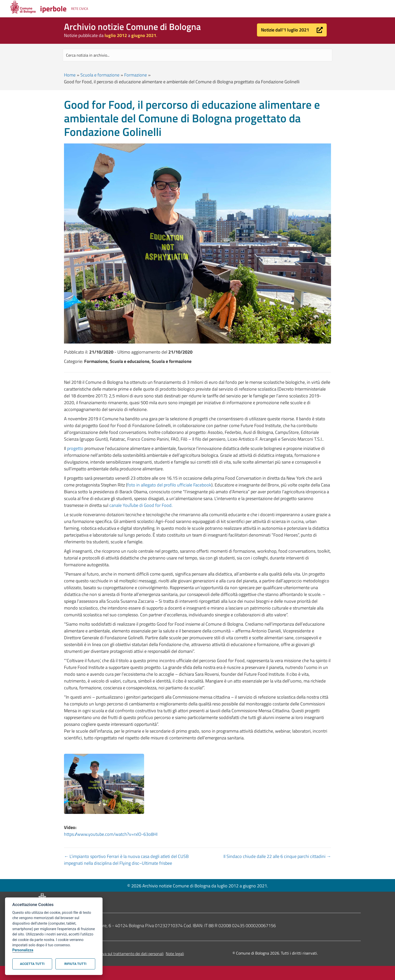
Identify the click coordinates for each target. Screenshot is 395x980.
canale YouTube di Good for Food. (141, 505)
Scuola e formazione (100, 75)
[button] (292, 30)
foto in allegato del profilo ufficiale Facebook (169, 485)
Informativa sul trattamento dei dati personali (125, 954)
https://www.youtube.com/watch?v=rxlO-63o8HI (111, 834)
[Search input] (197, 55)
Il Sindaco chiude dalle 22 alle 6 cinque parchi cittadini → (277, 856)
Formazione (136, 75)
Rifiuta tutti (75, 964)
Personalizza (23, 950)
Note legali (175, 954)
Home (70, 75)
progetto (75, 448)
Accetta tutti (32, 964)
